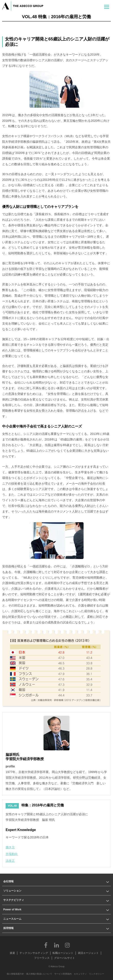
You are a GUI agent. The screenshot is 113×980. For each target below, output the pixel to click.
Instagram (67, 945)
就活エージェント (88, 953)
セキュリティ (80, 974)
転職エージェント (63, 953)
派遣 (12, 953)
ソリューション (12, 891)
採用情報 (8, 928)
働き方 (10, 847)
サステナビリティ (14, 900)
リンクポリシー (97, 974)
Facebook (46, 945)
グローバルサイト (65, 958)
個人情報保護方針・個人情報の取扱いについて (29, 974)
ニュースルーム (12, 919)
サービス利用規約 (63, 974)
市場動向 (12, 854)
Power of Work (12, 910)
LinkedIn (56, 945)
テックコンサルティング (34, 953)
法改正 (10, 861)
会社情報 (8, 881)
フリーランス (42, 958)
